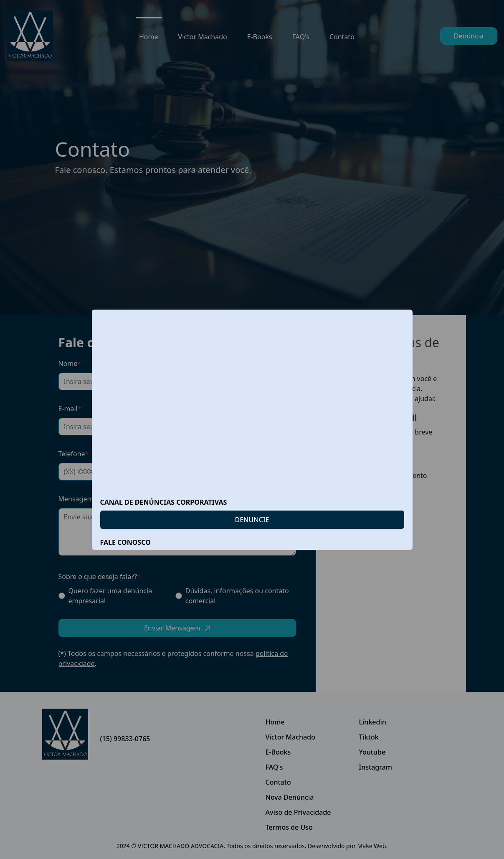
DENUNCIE (252, 520)
